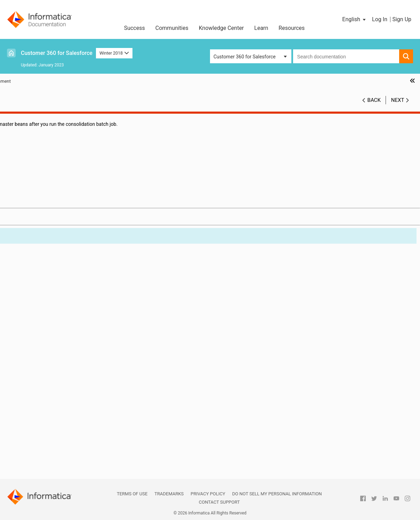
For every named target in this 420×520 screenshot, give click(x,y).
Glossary (21, 249)
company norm (38, 285)
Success (135, 28)
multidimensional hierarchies (53, 402)
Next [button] (398, 100)
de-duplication (38, 329)
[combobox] (346, 56)
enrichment (34, 344)
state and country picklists (51, 468)
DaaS (28, 307)
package (31, 431)
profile (29, 439)
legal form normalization (49, 366)
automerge (34, 263)
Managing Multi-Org (33, 234)
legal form (33, 358)
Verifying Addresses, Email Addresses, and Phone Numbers (57, 158)
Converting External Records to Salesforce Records (57, 201)
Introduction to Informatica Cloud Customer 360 (47, 128)
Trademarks (169, 494)
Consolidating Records (36, 190)
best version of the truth (48, 278)
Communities (172, 28)
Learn (261, 28)
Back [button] (374, 100)
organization (36, 424)
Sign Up (402, 19)
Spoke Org (33, 453)
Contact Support (219, 502)
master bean (36, 380)
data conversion (39, 322)
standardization (39, 446)
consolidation (37, 293)
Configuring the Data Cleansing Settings (54, 139)
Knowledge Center (221, 28)
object (29, 417)
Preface (20, 117)
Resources (292, 28)
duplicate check (39, 336)
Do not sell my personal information (277, 494)
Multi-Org (32, 409)
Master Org (34, 388)
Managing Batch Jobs (35, 147)
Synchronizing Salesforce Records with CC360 (53, 172)
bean (27, 271)
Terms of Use (132, 494)
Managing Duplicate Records (43, 183)
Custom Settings (29, 242)
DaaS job (32, 315)
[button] (354, 19)
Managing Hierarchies (35, 212)
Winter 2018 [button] (114, 53)
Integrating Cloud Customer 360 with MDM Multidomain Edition (58, 223)
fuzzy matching (39, 351)
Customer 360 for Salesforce (57, 53)
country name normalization (52, 300)
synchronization (39, 461)
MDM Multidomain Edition (50, 395)
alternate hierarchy (42, 256)
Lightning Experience (45, 373)
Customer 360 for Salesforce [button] (245, 57)
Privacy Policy (208, 494)
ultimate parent (39, 475)
